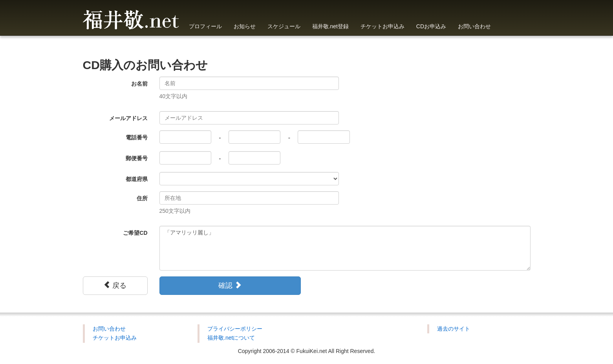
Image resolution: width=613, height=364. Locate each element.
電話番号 (137, 137)
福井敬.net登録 (330, 26)
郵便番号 (137, 158)
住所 (142, 198)
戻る (115, 285)
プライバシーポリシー (235, 329)
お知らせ (245, 26)
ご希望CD (135, 233)
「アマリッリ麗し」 (345, 248)
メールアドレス (128, 118)
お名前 (139, 84)
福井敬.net (131, 18)
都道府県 (137, 179)
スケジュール (284, 26)
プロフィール (205, 26)
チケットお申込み (382, 26)
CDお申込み (431, 26)
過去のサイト (454, 329)
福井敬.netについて (231, 338)
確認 (230, 285)
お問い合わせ (474, 26)
